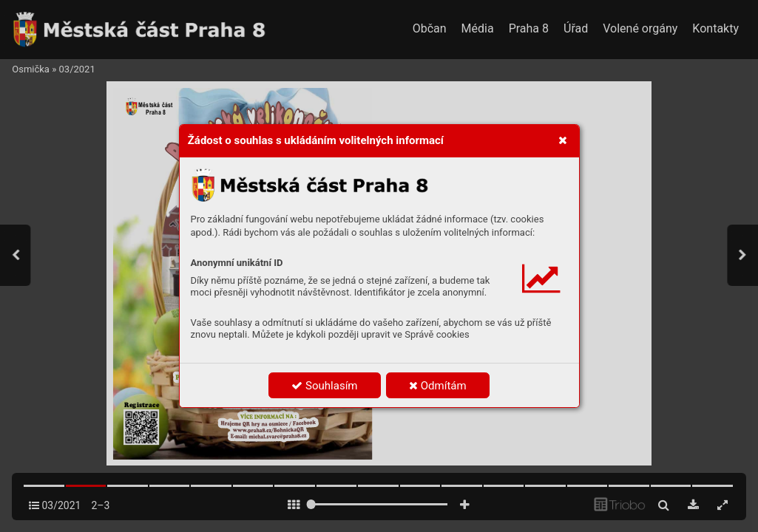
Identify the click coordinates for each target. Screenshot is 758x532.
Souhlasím (324, 386)
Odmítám (438, 386)
